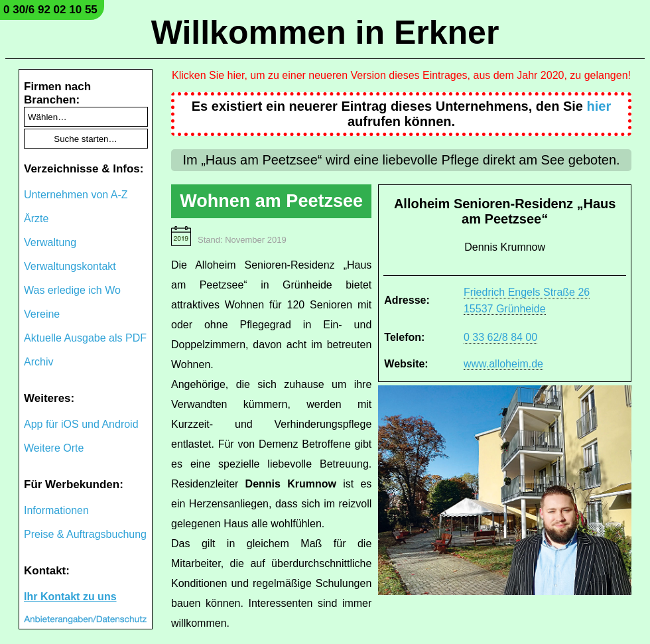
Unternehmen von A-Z (76, 195)
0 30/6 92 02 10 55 (50, 10)
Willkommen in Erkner (325, 32)
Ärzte (36, 219)
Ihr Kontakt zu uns (70, 597)
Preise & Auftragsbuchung (85, 534)
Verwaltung (50, 242)
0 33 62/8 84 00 (500, 337)
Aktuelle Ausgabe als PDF (85, 338)
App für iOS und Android (81, 424)
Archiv (38, 362)
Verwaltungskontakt (70, 266)
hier (599, 106)
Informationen (56, 510)
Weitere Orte (54, 448)
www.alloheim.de (503, 364)
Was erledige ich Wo (72, 290)
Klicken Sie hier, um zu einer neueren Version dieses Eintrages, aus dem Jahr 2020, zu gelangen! (401, 75)
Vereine (42, 314)
